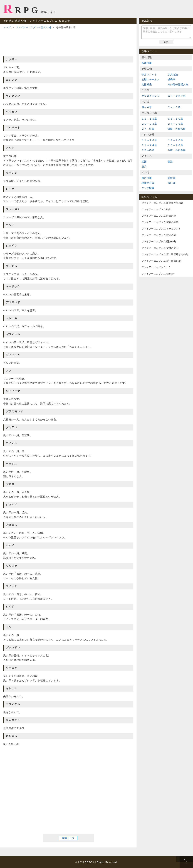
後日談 (171, 183)
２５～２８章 (175, 145)
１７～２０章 (175, 140)
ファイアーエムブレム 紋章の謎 (159, 216)
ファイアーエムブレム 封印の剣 (159, 235)
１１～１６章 (149, 140)
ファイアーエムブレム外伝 (156, 209)
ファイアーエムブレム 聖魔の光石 (160, 248)
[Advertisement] (68, 42)
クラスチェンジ (151, 96)
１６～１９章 (175, 119)
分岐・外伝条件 (177, 129)
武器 (144, 162)
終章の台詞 (148, 183)
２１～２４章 (149, 145)
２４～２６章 (175, 124)
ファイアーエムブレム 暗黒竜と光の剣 (162, 203)
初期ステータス (151, 79)
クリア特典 (148, 188)
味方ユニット (149, 74)
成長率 (171, 79)
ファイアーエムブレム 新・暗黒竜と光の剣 (165, 254)
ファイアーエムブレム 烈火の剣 (33, 27)
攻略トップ (68, 838)
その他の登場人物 (178, 84)
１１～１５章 (149, 119)
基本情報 (147, 63)
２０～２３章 (149, 124)
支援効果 (147, 84)
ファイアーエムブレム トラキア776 (161, 229)
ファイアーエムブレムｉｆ (156, 267)
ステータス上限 (177, 96)
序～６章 (147, 107)
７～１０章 (174, 107)
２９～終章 (148, 150)
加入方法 (173, 74)
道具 (144, 167)
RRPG (22, 9)
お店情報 (147, 178)
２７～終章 (148, 129)
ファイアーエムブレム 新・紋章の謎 (161, 261)
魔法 (170, 162)
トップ (7, 27)
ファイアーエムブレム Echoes (158, 274)
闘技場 (171, 178)
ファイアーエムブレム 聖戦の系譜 (160, 222)
